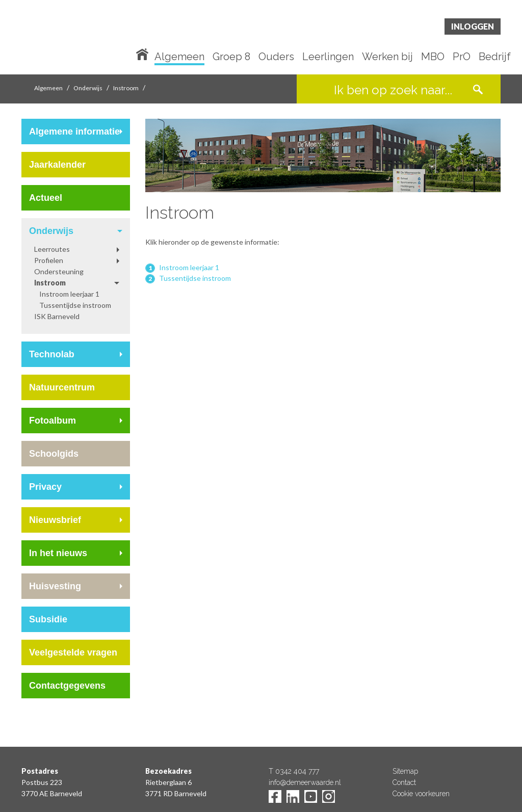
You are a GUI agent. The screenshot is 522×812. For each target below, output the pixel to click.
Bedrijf (495, 57)
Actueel (46, 198)
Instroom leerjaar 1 (69, 294)
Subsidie (48, 619)
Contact (404, 782)
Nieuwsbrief (55, 520)
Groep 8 (231, 57)
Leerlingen (328, 57)
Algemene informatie (74, 132)
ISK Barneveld (57, 316)
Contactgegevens (67, 686)
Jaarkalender (57, 165)
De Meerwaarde (83, 39)
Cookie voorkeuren (421, 794)
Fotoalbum (53, 421)
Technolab (52, 354)
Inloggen (473, 26)
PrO (462, 57)
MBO (433, 57)
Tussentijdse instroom (75, 305)
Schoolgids (54, 454)
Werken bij (387, 57)
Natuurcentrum (62, 387)
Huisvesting (55, 586)
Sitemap (405, 771)
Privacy (45, 487)
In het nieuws (58, 553)
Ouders (276, 57)
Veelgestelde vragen (73, 652)
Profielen (49, 260)
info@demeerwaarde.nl (305, 782)
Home (144, 54)
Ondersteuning (59, 271)
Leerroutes (52, 249)
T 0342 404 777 (294, 771)
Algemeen (179, 57)
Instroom (126, 88)
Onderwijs (88, 88)
